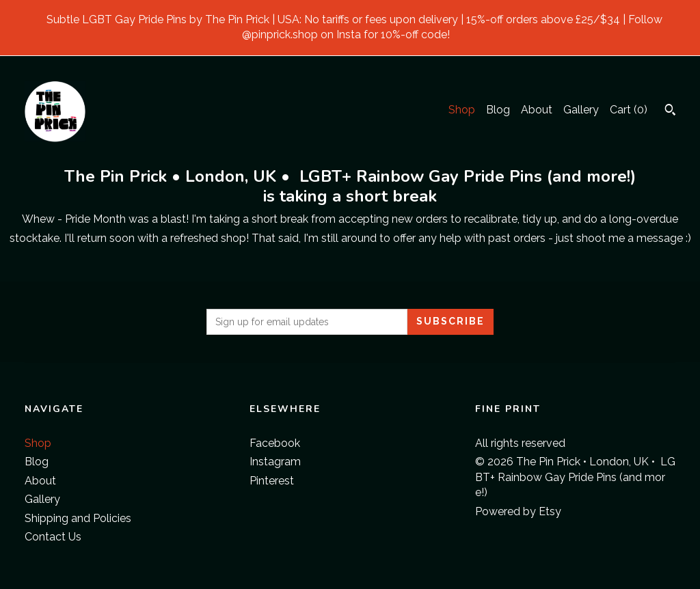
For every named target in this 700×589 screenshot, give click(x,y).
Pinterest (272, 481)
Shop (462, 110)
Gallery (581, 110)
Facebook (275, 443)
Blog (498, 110)
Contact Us (53, 537)
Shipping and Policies (78, 518)
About (537, 110)
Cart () (629, 110)
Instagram (275, 462)
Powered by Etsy (518, 511)
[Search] (670, 111)
